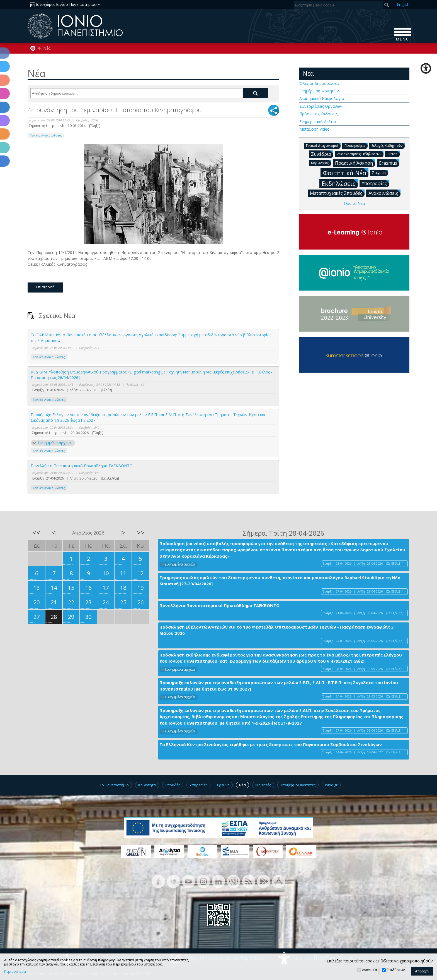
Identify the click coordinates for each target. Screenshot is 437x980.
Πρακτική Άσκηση (355, 163)
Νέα (47, 48)
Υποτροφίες (375, 183)
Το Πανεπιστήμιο (114, 785)
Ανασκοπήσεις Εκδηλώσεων (360, 154)
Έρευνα (223, 785)
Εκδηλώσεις (340, 183)
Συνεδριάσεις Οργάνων (321, 106)
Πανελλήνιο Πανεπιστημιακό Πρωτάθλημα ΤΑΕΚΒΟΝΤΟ (82, 466)
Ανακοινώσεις (384, 193)
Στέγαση (380, 172)
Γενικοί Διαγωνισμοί (323, 145)
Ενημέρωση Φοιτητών (319, 91)
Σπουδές (173, 785)
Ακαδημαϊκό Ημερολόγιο (322, 98)
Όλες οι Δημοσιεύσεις (319, 83)
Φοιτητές (263, 785)
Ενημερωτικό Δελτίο (318, 122)
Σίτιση (394, 154)
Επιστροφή (45, 287)
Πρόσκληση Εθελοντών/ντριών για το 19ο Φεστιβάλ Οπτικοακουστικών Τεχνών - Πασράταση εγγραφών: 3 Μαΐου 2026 (276, 630)
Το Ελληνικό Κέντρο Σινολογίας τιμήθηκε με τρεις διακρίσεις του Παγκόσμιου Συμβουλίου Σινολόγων (271, 744)
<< (37, 533)
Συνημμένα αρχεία (54, 443)
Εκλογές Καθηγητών (388, 145)
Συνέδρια (322, 154)
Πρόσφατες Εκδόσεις (318, 114)
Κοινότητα (147, 785)
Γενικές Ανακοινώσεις (46, 135)
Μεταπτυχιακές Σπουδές (337, 193)
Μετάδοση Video (315, 129)
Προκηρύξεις (356, 145)
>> (140, 533)
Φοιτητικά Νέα (346, 173)
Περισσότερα (15, 972)
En (403, 4)
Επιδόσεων (396, 970)
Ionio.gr (331, 785)
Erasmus (389, 163)
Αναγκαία (370, 970)
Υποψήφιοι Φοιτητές (298, 785)
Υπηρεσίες (198, 785)
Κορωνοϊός (321, 163)
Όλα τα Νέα (354, 203)
